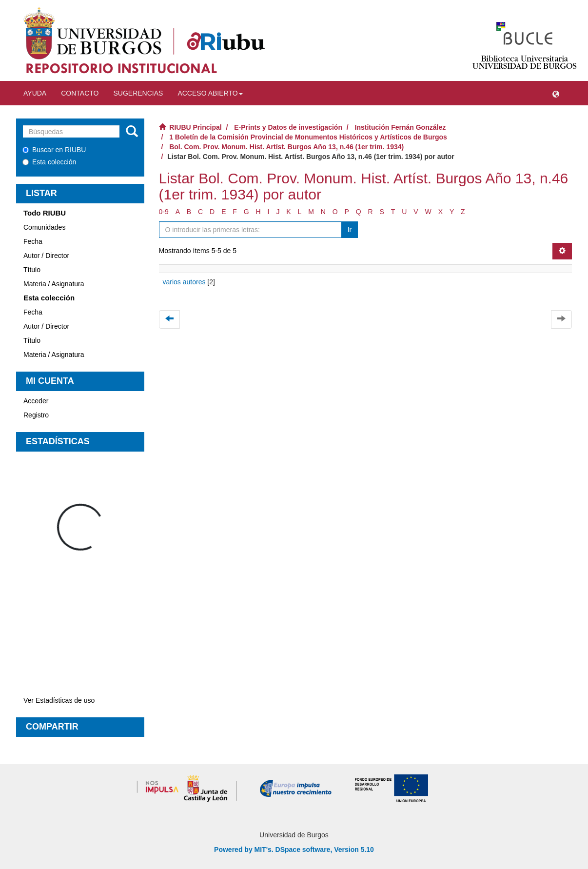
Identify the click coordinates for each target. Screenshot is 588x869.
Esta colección (49, 162)
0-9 (164, 212)
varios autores (184, 282)
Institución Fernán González (401, 127)
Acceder (36, 401)
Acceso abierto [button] (210, 93)
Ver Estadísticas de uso (59, 700)
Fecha (33, 241)
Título (32, 270)
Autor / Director (46, 256)
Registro (36, 415)
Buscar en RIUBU (54, 150)
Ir (350, 230)
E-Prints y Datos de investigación (288, 127)
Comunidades (44, 227)
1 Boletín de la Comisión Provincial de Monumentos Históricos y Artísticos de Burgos (308, 137)
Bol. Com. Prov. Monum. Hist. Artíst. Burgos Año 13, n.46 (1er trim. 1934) (286, 147)
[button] (556, 93)
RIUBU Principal (195, 127)
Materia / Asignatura (54, 284)
